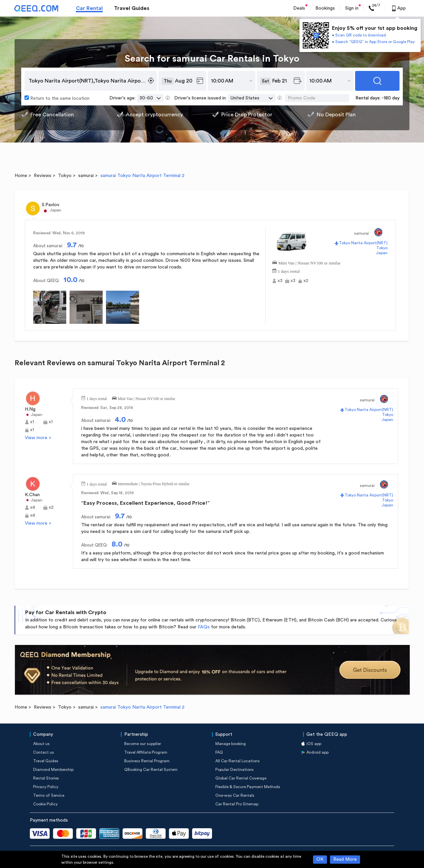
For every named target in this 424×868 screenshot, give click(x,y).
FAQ (219, 752)
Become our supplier (143, 744)
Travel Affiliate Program (146, 752)
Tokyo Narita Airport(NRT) (363, 243)
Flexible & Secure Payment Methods (248, 787)
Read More (345, 859)
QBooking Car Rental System (151, 770)
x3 (280, 281)
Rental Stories (46, 778)
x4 (33, 507)
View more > (38, 438)
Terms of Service (49, 795)
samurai (86, 176)
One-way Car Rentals (235, 795)
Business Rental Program (147, 761)
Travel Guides (132, 8)
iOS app (314, 744)
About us (41, 744)
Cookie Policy (45, 804)
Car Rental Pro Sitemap (237, 804)
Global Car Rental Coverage (241, 778)
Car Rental (89, 8)
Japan (382, 253)
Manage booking (231, 744)
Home (21, 176)
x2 (306, 281)
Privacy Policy (46, 787)
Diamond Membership (53, 770)
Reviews (43, 176)
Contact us (44, 752)
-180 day (391, 98)
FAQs (204, 627)
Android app (318, 752)
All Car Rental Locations (238, 761)
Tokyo (65, 176)
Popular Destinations (235, 770)
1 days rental (289, 271)
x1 (32, 422)
